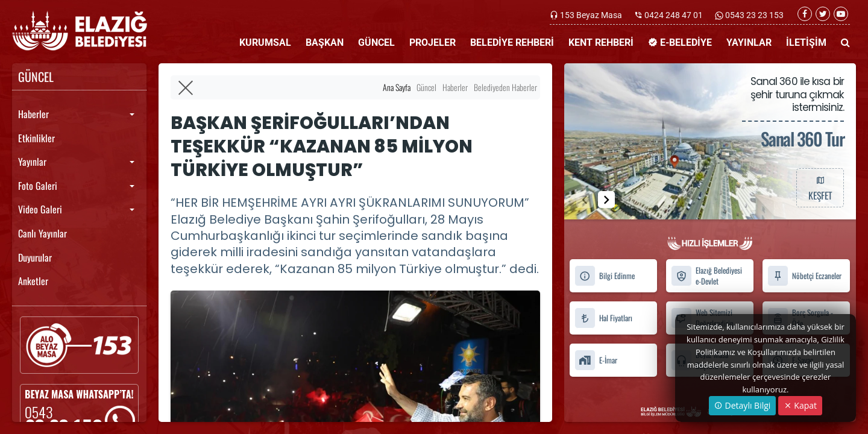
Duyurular (35, 257)
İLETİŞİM (806, 42)
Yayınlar (32, 162)
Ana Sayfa (397, 87)
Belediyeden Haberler (505, 87)
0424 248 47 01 (674, 15)
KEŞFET (820, 187)
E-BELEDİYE (680, 42)
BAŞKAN (325, 42)
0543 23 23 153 (753, 15)
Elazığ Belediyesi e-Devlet (706, 276)
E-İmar (596, 360)
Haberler (33, 114)
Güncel (426, 87)
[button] (606, 200)
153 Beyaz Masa (591, 15)
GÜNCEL (376, 42)
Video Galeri (40, 209)
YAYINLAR (749, 42)
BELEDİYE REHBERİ (512, 42)
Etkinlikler (36, 138)
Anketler (33, 281)
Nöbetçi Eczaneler (804, 276)
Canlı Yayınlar (42, 233)
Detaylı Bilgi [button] (742, 405)
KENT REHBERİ (601, 42)
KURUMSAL (265, 42)
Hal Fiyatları (603, 318)
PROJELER (432, 42)
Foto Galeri (38, 186)
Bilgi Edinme (605, 276)
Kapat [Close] (800, 405)
